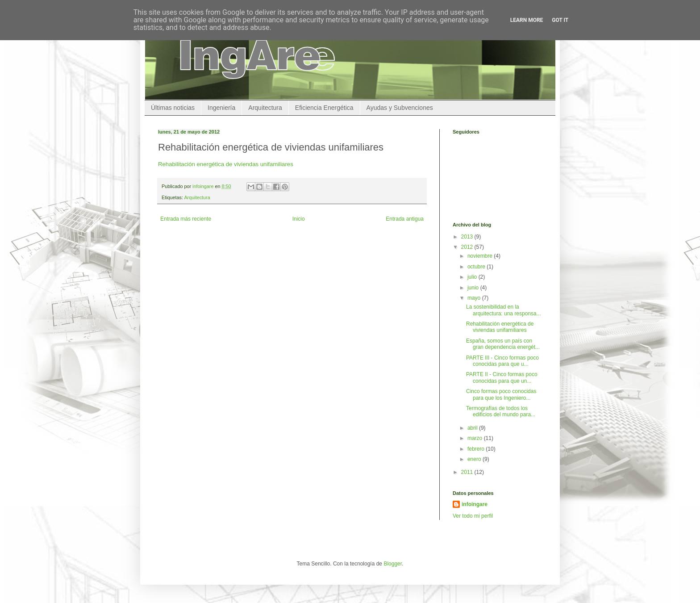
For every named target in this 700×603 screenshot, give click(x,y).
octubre (477, 267)
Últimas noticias (173, 108)
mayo (475, 298)
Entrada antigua (405, 219)
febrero (477, 449)
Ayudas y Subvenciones (400, 108)
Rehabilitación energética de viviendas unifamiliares (226, 164)
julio (473, 277)
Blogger (393, 564)
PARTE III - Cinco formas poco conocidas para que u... (502, 361)
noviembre (481, 256)
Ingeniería (221, 108)
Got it (560, 20)
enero (475, 459)
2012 (468, 247)
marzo (476, 438)
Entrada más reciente (186, 219)
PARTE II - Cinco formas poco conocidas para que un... (502, 377)
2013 (468, 237)
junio (474, 288)
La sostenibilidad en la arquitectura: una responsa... (504, 310)
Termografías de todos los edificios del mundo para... (501, 411)
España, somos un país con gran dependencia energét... (503, 344)
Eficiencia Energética (324, 108)
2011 (468, 472)
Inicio (299, 219)
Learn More (527, 20)
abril (473, 428)
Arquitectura (265, 108)
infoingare (204, 186)
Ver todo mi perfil (473, 516)
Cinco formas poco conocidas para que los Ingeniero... (501, 394)
